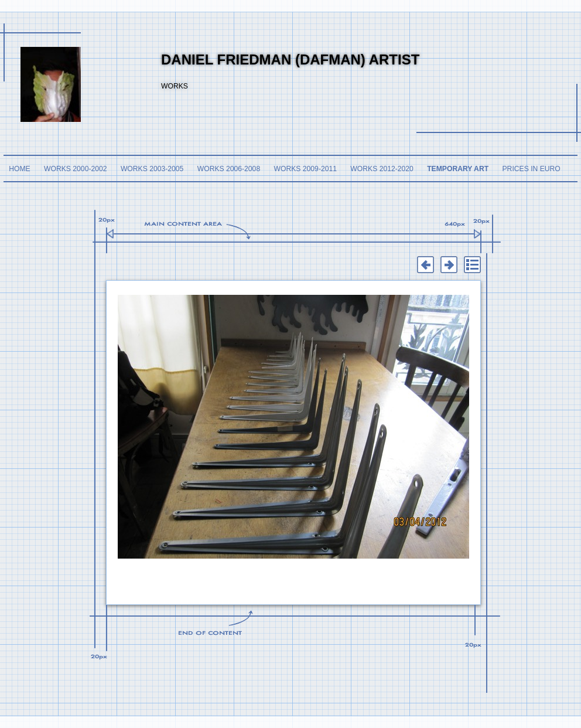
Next (449, 265)
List (472, 265)
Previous (425, 265)
